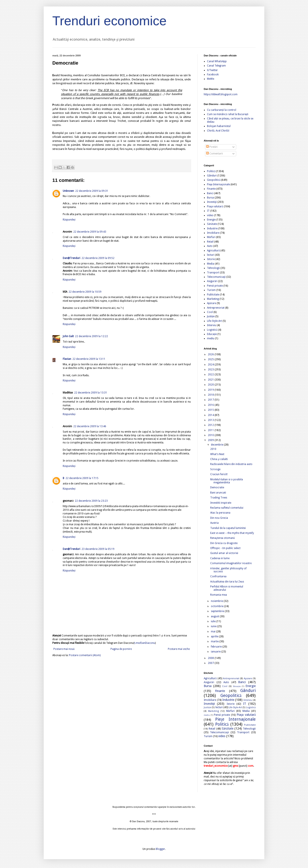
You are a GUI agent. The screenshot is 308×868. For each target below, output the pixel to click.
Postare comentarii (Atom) (85, 655)
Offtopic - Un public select (225, 548)
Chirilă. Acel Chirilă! (218, 131)
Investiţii (212, 202)
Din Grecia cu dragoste (224, 543)
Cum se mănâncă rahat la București (228, 114)
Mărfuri (211, 237)
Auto (210, 246)
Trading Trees (219, 498)
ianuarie (216, 652)
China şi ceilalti (219, 459)
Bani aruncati (218, 493)
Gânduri (212, 176)
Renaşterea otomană (222, 538)
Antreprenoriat (216, 308)
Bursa (210, 198)
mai (213, 632)
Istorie (211, 259)
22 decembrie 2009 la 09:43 (90, 232)
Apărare (212, 303)
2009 (211, 440)
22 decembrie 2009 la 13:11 (89, 359)
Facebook (213, 75)
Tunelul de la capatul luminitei (228, 528)
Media (211, 264)
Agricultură (213, 251)
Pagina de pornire (121, 649)
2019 (211, 390)
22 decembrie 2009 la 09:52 (98, 258)
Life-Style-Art (214, 321)
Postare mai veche (179, 649)
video (210, 215)
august (215, 616)
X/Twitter (212, 70)
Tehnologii (213, 268)
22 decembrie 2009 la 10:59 (85, 292)
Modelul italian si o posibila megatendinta (227, 481)
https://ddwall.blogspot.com (221, 94)
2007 (211, 663)
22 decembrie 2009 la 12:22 (91, 336)
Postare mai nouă (64, 649)
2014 (211, 415)
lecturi (211, 255)
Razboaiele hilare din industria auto (231, 464)
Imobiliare (213, 233)
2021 (211, 380)
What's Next (217, 454)
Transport (213, 273)
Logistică (212, 330)
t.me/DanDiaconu (145, 643)
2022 (211, 374)
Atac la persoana (220, 513)
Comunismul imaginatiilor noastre (231, 563)
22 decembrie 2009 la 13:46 (90, 426)
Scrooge (215, 469)
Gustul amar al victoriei (224, 553)
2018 (211, 395)
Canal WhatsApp (217, 61)
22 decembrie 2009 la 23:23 (91, 501)
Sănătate (212, 224)
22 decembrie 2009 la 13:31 (91, 393)
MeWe (211, 79)
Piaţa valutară (215, 206)
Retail (210, 242)
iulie (214, 621)
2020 (211, 385)
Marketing (213, 299)
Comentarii (214, 154)
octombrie (217, 606)
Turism (211, 290)
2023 (211, 370)
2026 (211, 354)
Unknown (68, 191)
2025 (211, 359)
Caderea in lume (220, 558)
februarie (217, 647)
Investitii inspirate (221, 503)
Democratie (217, 487)
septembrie (218, 611)
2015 (211, 410)
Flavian (67, 359)
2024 (211, 365)
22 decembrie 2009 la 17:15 (82, 478)
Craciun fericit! (219, 474)
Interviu (212, 325)
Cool (210, 312)
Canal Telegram (216, 66)
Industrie (212, 229)
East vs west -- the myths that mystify (232, 533)
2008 (211, 658)
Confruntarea (218, 576)
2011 (211, 430)
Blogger (160, 849)
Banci (210, 193)
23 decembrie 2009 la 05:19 (98, 549)
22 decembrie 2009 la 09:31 (92, 191)
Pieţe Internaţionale (218, 184)
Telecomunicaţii (216, 277)
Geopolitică (214, 180)
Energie (211, 220)
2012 (211, 425)
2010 (211, 435)
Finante (211, 189)
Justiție (211, 316)
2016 (211, 405)
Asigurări (212, 281)
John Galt (68, 336)
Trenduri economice (109, 21)
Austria (214, 523)
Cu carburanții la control (222, 110)
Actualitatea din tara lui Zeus (227, 582)
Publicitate (213, 295)
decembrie (217, 445)
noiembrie (217, 601)
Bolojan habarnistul (219, 126)
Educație (212, 334)
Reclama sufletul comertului (227, 508)
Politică (211, 171)
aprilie (215, 636)
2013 (211, 420)
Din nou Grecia (219, 518)
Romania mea (219, 595)
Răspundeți (69, 220)
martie (215, 641)
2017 (211, 400)
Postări (212, 147)
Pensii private (215, 286)
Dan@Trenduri (71, 258)
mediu (211, 338)
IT (208, 211)
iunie (214, 626)
